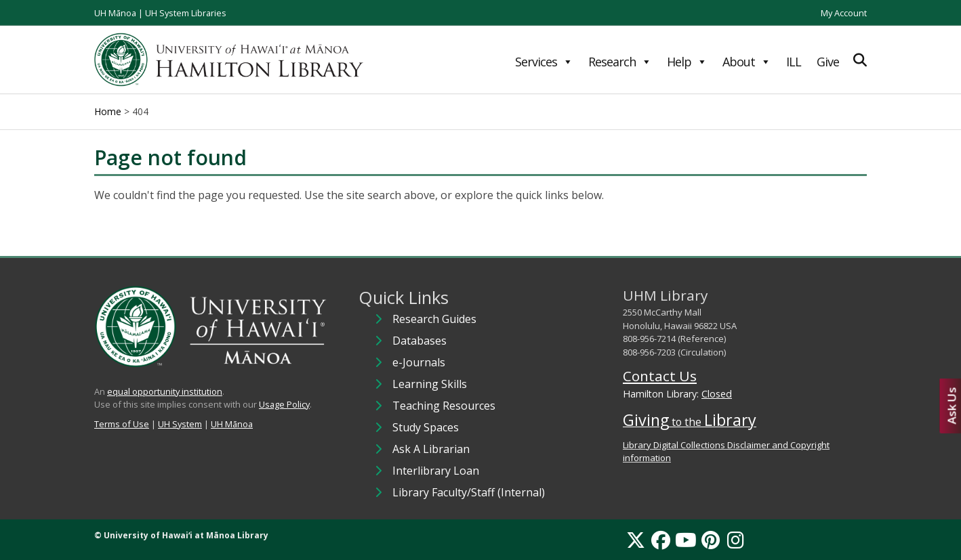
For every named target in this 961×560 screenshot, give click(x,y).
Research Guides (434, 319)
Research (620, 62)
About (747, 62)
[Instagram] (736, 540)
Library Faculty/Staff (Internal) (469, 492)
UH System (180, 424)
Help (687, 62)
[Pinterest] (711, 540)
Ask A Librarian (431, 449)
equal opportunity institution (165, 391)
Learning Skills (430, 384)
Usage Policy (284, 404)
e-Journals (419, 362)
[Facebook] (661, 540)
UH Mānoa (115, 13)
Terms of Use (122, 424)
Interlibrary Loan (436, 471)
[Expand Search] (860, 60)
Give (828, 62)
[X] (636, 540)
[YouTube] (686, 540)
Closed (717, 394)
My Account (844, 13)
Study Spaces (426, 427)
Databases (420, 341)
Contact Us (660, 376)
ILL (794, 62)
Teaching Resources (444, 406)
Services (544, 62)
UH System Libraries (186, 13)
